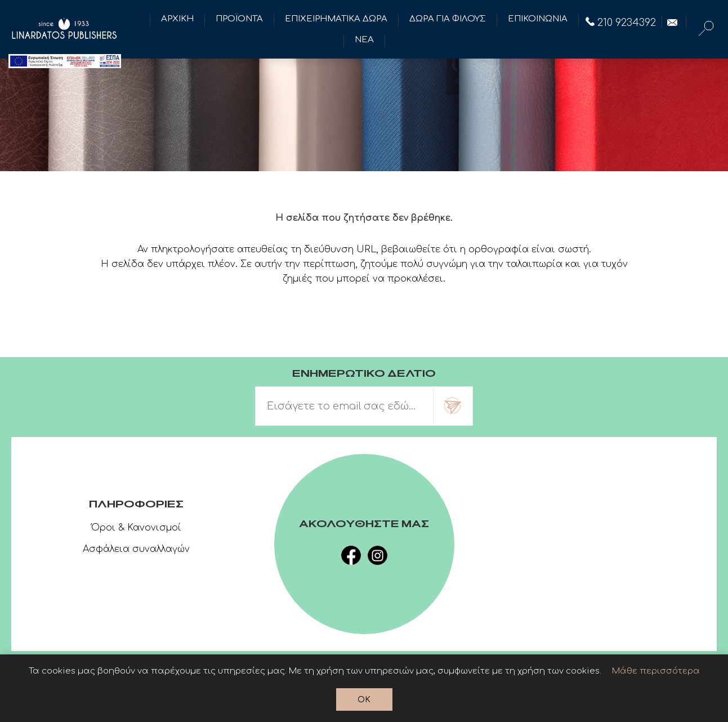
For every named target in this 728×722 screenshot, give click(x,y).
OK (364, 700)
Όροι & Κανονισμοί (136, 528)
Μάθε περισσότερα (656, 671)
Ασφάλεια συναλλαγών (136, 549)
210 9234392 (621, 23)
